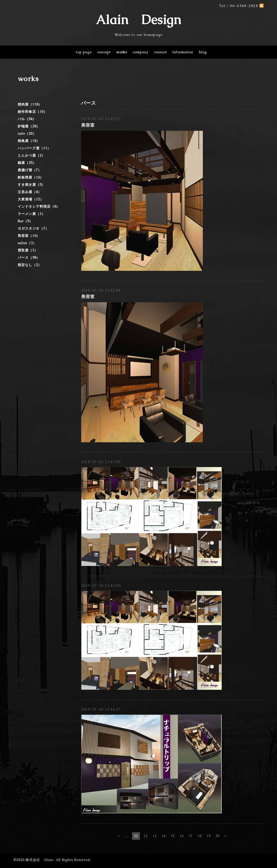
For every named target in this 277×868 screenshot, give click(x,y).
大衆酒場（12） (31, 199)
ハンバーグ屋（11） (34, 148)
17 (190, 836)
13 (155, 836)
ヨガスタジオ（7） (33, 228)
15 (172, 836)
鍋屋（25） (27, 163)
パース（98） (29, 258)
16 (181, 836)
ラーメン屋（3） (31, 214)
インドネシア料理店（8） (39, 207)
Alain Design (138, 20)
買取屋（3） (28, 250)
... (127, 836)
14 (164, 836)
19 (208, 836)
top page (84, 52)
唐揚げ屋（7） (30, 170)
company (140, 52)
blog (203, 52)
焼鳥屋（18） (29, 141)
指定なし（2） (30, 265)
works (122, 52)
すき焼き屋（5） (31, 185)
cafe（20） (27, 134)
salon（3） (27, 243)
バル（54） (27, 119)
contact (160, 52)
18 (199, 836)
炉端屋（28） (29, 126)
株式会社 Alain (39, 860)
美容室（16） (29, 236)
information (183, 52)
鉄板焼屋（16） (31, 177)
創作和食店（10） (32, 112)
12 (146, 836)
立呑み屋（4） (30, 192)
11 (136, 836)
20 (217, 836)
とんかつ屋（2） (31, 155)
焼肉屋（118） (30, 104)
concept (104, 52)
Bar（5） (25, 221)
